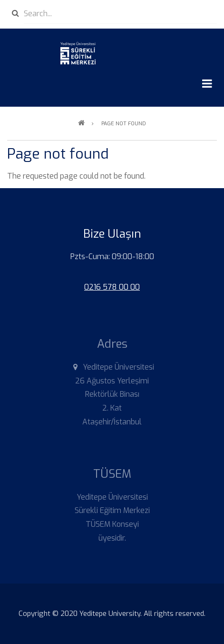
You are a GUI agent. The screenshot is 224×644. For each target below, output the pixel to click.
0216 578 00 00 (112, 287)
